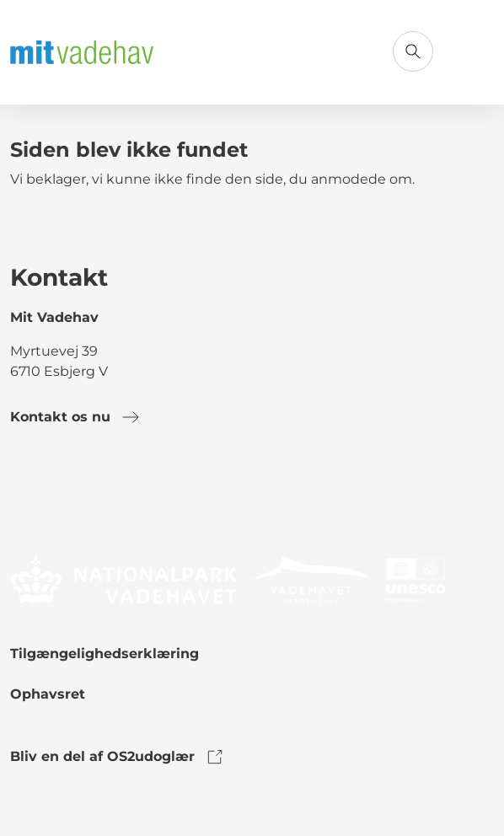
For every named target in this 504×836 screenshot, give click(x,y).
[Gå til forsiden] (82, 53)
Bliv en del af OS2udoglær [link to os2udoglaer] (118, 757)
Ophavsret (48, 694)
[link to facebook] (24, 496)
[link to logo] (123, 579)
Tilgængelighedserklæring (105, 654)
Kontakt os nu (75, 417)
